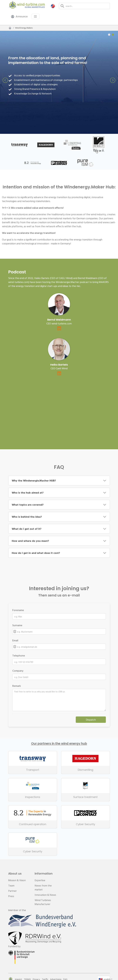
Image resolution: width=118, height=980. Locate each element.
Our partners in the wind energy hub (59, 744)
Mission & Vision (17, 880)
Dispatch (91, 720)
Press (11, 896)
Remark (17, 686)
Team (11, 886)
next (113, 80)
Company (18, 671)
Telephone (19, 656)
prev (5, 80)
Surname (17, 625)
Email (15, 640)
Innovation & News (45, 895)
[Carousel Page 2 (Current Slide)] (113, 35)
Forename (18, 610)
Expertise (40, 880)
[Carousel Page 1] (109, 35)
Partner (12, 891)
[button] (53, 6)
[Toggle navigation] (35, 16)
